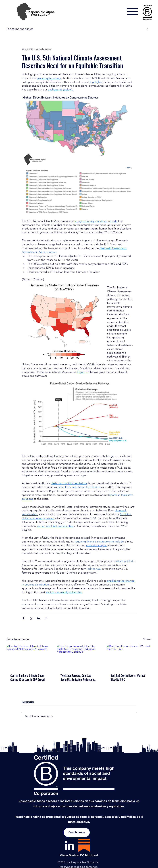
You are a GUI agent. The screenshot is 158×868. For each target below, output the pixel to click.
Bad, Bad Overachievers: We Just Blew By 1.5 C (128, 677)
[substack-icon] (84, 845)
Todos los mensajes (20, 29)
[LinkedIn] (69, 845)
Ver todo (147, 639)
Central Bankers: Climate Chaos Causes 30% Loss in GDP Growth (28, 677)
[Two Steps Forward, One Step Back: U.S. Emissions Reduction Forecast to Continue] (79, 657)
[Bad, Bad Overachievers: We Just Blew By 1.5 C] (129, 657)
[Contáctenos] (77, 832)
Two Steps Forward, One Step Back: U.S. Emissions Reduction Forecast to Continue (77, 677)
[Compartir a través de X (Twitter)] (31, 618)
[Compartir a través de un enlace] (46, 618)
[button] (148, 29)
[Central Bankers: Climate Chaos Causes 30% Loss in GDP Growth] (29, 657)
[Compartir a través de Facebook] (23, 618)
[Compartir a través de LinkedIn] (38, 618)
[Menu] (132, 11)
